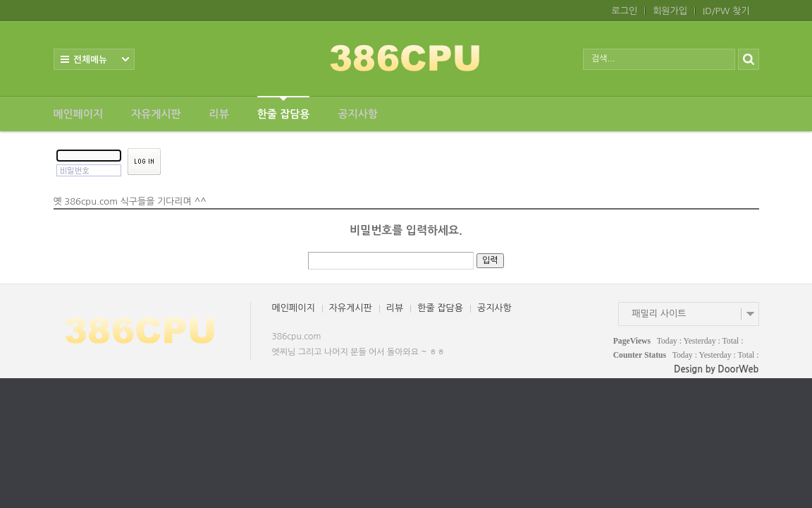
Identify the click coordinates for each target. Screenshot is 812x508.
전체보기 (94, 59)
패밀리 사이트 (659, 314)
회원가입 (670, 11)
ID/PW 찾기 (726, 11)
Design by (716, 369)
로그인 (625, 11)
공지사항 (357, 114)
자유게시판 (156, 114)
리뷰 (219, 114)
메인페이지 (79, 114)
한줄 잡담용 (284, 108)
